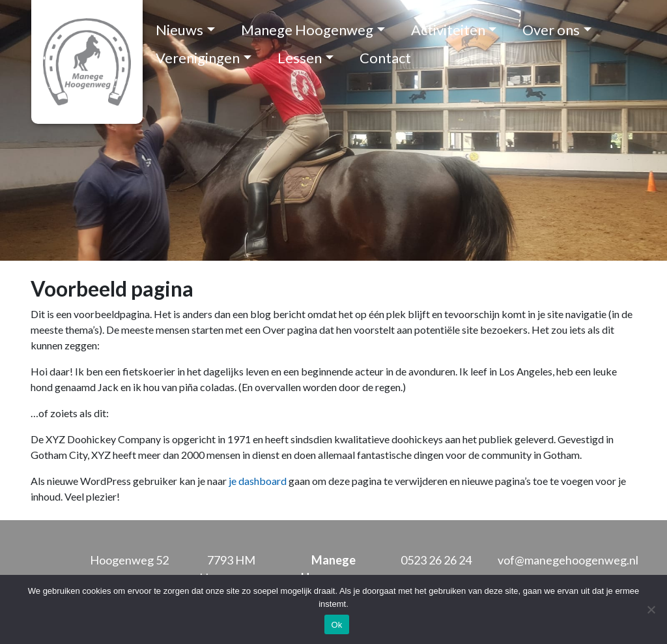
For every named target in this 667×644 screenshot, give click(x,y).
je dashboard (258, 481)
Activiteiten (448, 30)
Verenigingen (198, 58)
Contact (385, 58)
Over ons (551, 30)
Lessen (300, 58)
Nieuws (179, 30)
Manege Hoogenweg (307, 30)
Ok (336, 625)
